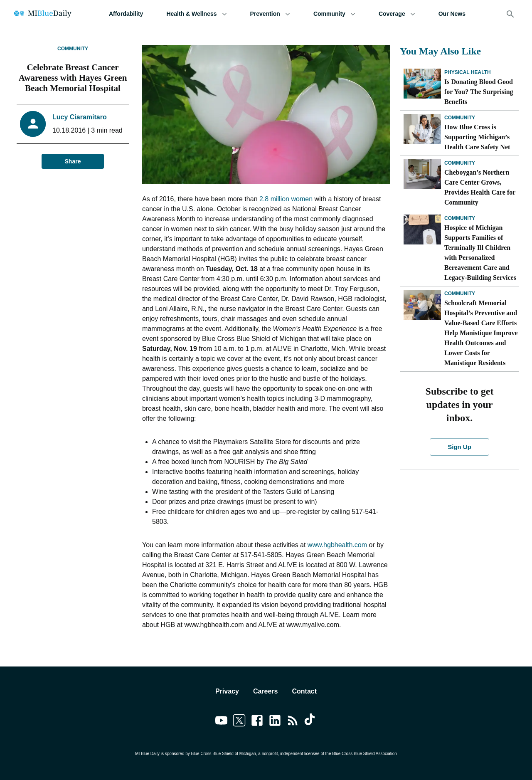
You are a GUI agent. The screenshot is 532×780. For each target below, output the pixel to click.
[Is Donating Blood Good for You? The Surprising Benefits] (422, 84)
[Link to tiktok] (311, 722)
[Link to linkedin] (275, 722)
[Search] (510, 14)
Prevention (270, 14)
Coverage (397, 14)
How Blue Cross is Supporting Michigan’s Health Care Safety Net (477, 137)
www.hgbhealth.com (337, 545)
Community (334, 14)
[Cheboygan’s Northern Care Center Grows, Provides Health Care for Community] (422, 174)
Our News (452, 14)
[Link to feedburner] (293, 722)
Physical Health (468, 72)
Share (73, 162)
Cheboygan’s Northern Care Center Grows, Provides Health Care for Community (480, 187)
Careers (266, 691)
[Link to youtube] (221, 722)
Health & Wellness (196, 14)
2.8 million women (286, 199)
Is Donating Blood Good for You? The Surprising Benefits (479, 92)
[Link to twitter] (239, 722)
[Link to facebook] (257, 722)
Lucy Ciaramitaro (80, 117)
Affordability (126, 14)
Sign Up (460, 447)
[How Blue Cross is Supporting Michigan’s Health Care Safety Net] (422, 129)
